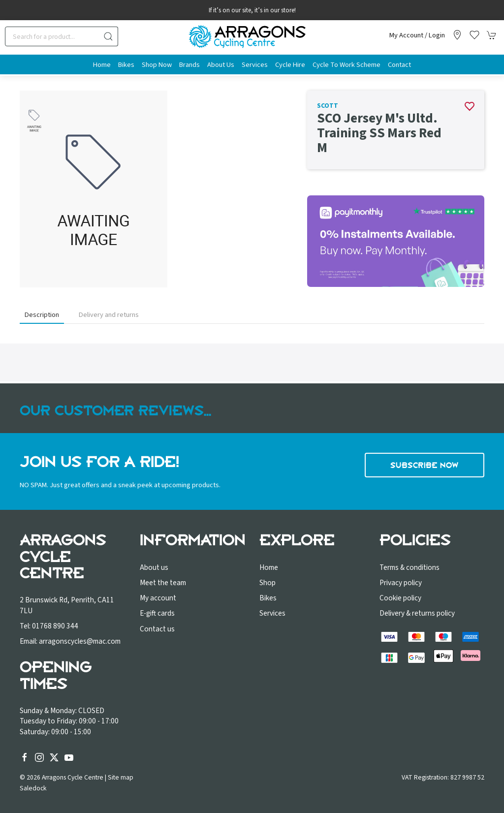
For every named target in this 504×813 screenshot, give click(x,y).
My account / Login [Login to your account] (417, 35)
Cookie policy (400, 598)
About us (154, 567)
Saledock (33, 788)
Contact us (157, 629)
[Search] (62, 36)
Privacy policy (401, 583)
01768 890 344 (55, 626)
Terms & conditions (409, 567)
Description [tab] (42, 315)
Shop (268, 583)
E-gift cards (157, 613)
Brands (189, 65)
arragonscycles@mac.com (80, 641)
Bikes (268, 598)
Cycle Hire (290, 65)
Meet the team (163, 583)
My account (158, 598)
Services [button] (255, 65)
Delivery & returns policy (417, 613)
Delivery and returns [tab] (109, 315)
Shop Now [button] (157, 65)
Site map (121, 777)
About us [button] (221, 65)
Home (102, 65)
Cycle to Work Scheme (346, 65)
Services (272, 613)
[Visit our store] (457, 35)
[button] (474, 35)
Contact (399, 65)
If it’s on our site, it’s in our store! (252, 10)
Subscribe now (425, 465)
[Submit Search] (108, 36)
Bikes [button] (126, 65)
